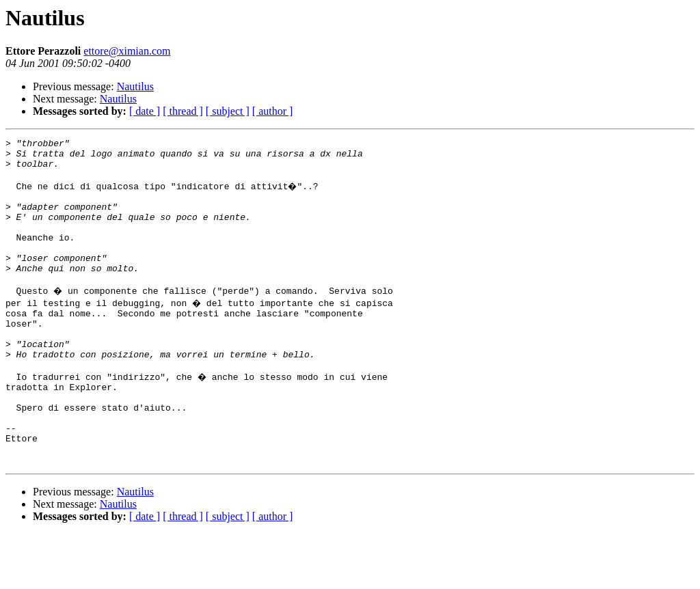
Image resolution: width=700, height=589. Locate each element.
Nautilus (135, 86)
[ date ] (145, 111)
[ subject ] (228, 111)
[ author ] (273, 111)
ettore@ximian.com (127, 51)
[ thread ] (183, 111)
